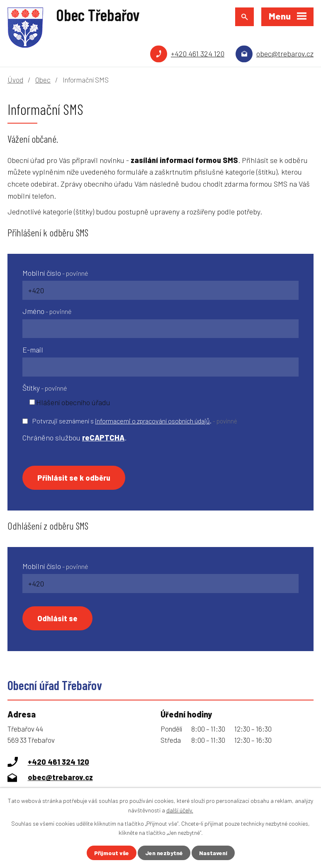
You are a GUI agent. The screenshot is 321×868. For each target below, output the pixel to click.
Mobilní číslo (55, 273)
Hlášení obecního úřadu (73, 402)
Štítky (45, 388)
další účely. (180, 810)
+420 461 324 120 (198, 53)
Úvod (15, 80)
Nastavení (213, 853)
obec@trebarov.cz (285, 53)
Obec (43, 80)
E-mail (33, 350)
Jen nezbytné (164, 853)
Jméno (47, 311)
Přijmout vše (112, 853)
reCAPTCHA (103, 438)
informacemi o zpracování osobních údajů (152, 421)
